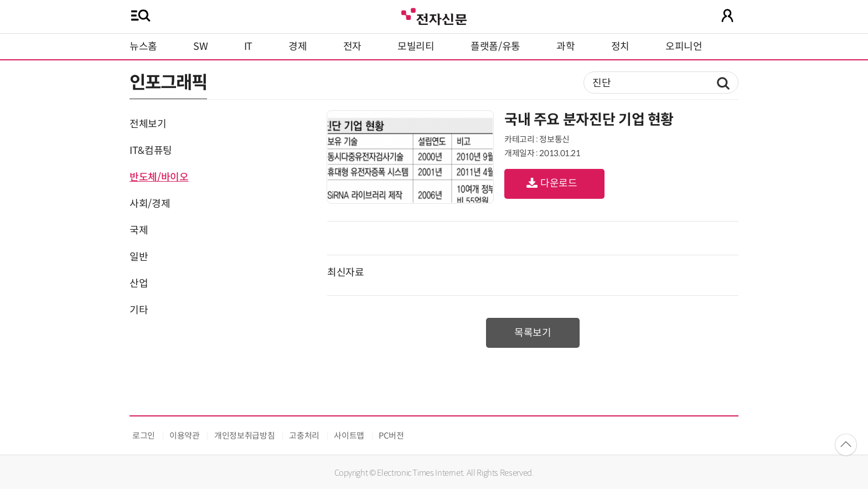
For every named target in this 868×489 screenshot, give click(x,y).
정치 (620, 47)
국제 (139, 230)
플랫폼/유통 (495, 47)
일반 (139, 257)
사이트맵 (349, 436)
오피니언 (684, 47)
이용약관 (185, 436)
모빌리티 (416, 47)
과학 (565, 47)
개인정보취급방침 (244, 436)
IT (248, 47)
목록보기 (533, 333)
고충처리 (304, 436)
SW (200, 47)
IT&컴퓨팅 (151, 151)
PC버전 (391, 436)
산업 (139, 284)
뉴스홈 (143, 47)
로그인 (144, 436)
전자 (352, 47)
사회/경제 (150, 204)
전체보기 (148, 124)
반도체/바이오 (159, 177)
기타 (139, 310)
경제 (298, 47)
